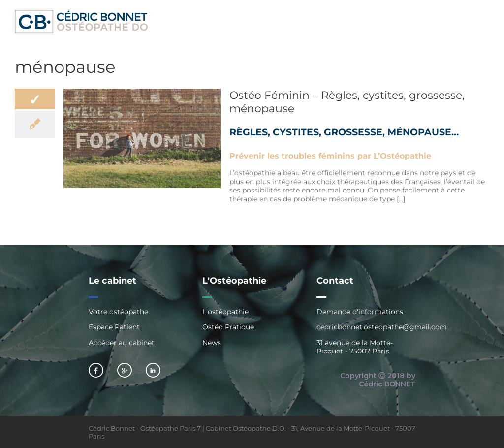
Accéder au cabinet (122, 343)
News (212, 343)
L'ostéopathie (225, 312)
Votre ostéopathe (118, 312)
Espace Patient (114, 327)
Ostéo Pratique (228, 327)
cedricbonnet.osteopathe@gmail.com (382, 327)
